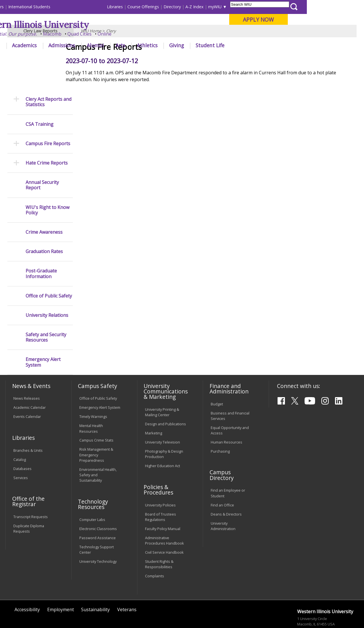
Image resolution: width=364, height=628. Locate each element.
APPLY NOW (316, 20)
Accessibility (27, 587)
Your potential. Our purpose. (63, 34)
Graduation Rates (44, 228)
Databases (22, 446)
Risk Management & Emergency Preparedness (96, 432)
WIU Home (91, 58)
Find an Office (222, 482)
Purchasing (220, 428)
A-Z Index (252, 7)
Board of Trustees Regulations (161, 494)
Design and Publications (166, 401)
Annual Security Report (42, 162)
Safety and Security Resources (46, 314)
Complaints (155, 553)
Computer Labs (92, 496)
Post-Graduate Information (41, 251)
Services (21, 455)
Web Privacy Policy (126, 610)
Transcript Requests (31, 494)
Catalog (20, 436)
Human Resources (227, 419)
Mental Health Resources (91, 406)
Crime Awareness (44, 209)
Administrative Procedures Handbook (165, 517)
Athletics (204, 45)
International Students (86, 7)
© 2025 (21, 610)
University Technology (98, 538)
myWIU (272, 7)
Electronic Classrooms (98, 506)
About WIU (45, 45)
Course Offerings (200, 7)
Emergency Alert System (43, 339)
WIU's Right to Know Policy (47, 187)
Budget (217, 381)
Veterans (127, 587)
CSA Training (40, 101)
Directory (229, 7)
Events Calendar (27, 394)
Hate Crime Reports (47, 140)
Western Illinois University (89, 25)
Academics (81, 45)
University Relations (47, 292)
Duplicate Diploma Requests (29, 505)
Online (162, 34)
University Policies (160, 482)
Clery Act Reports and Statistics (48, 79)
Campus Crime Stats (96, 417)
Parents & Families (25, 7)
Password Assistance (98, 515)
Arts (177, 45)
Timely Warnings (93, 394)
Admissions (119, 45)
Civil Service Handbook (164, 529)
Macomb (109, 34)
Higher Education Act (163, 443)
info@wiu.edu (309, 612)
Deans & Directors (226, 491)
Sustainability (95, 587)
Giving (234, 45)
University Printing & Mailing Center (162, 389)
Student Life (267, 45)
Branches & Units (28, 427)
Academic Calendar (30, 385)
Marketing (154, 410)
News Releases (27, 375)
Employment (61, 587)
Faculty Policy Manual (163, 506)
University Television (163, 419)
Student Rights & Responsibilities (159, 541)
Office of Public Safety (49, 273)
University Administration (223, 503)
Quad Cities (137, 34)
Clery (111, 58)
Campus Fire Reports (48, 121)
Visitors (54, 7)
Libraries (172, 7)
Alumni (152, 45)
